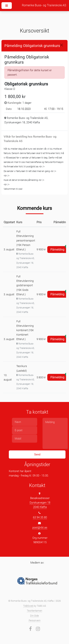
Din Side (34, 616)
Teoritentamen (34, 611)
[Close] (62, 45)
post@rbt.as (40, 528)
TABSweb (28, 606)
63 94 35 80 (40, 517)
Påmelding (59, 249)
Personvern (35, 620)
